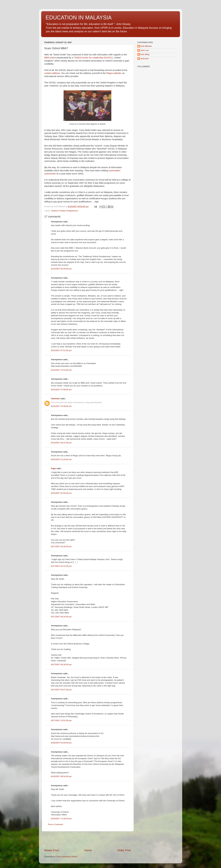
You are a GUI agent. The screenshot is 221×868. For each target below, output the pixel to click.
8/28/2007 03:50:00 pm (61, 743)
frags (53, 468)
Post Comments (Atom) (67, 857)
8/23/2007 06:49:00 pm (61, 269)
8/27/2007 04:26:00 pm (61, 546)
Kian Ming (145, 54)
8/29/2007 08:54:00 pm (61, 776)
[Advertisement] (87, 840)
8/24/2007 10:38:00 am (61, 406)
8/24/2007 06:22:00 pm (61, 443)
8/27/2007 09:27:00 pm (61, 690)
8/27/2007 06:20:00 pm (61, 617)
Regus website (114, 73)
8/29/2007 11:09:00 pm (61, 819)
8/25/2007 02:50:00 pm (61, 493)
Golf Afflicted (146, 46)
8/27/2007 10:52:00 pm (61, 720)
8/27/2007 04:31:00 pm (61, 566)
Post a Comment (56, 824)
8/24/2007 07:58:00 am (61, 390)
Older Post (124, 850)
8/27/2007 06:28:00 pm (61, 664)
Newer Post (51, 850)
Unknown (56, 399)
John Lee (145, 50)
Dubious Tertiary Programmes (65, 211)
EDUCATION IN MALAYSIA (79, 18)
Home (88, 850)
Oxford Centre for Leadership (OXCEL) (94, 58)
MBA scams (50, 58)
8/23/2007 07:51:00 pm (61, 350)
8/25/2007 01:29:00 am (61, 459)
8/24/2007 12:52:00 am (61, 370)
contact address (52, 73)
